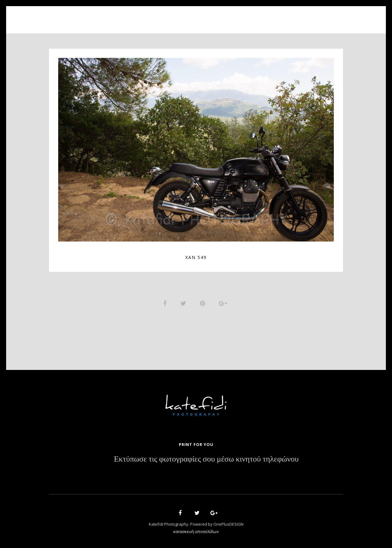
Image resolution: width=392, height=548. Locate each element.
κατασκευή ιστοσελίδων (196, 531)
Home (126, 16)
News (238, 16)
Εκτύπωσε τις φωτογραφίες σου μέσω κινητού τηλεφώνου (206, 459)
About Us (155, 16)
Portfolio (192, 16)
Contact (266, 16)
